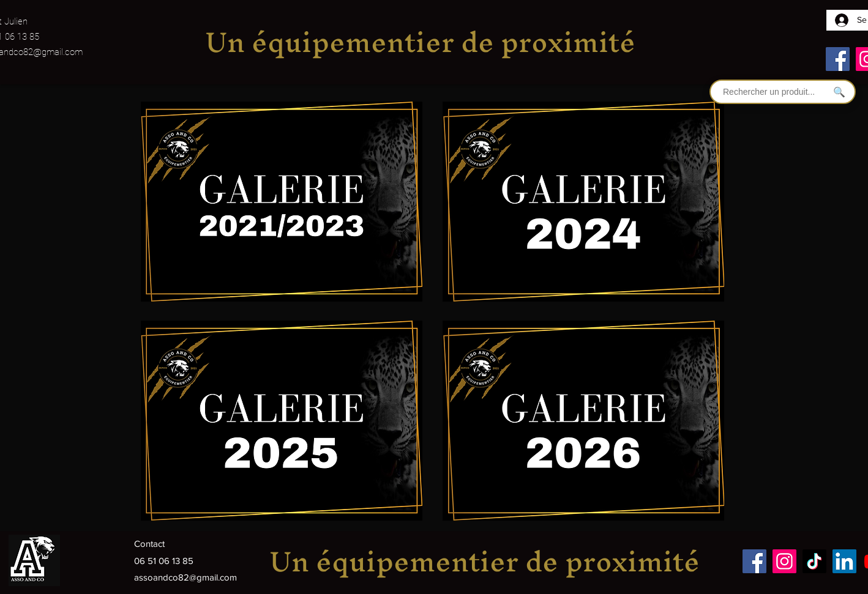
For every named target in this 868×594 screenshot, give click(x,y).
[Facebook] (838, 59)
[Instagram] (784, 561)
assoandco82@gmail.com (185, 577)
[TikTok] (814, 561)
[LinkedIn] (844, 561)
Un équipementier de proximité (420, 42)
